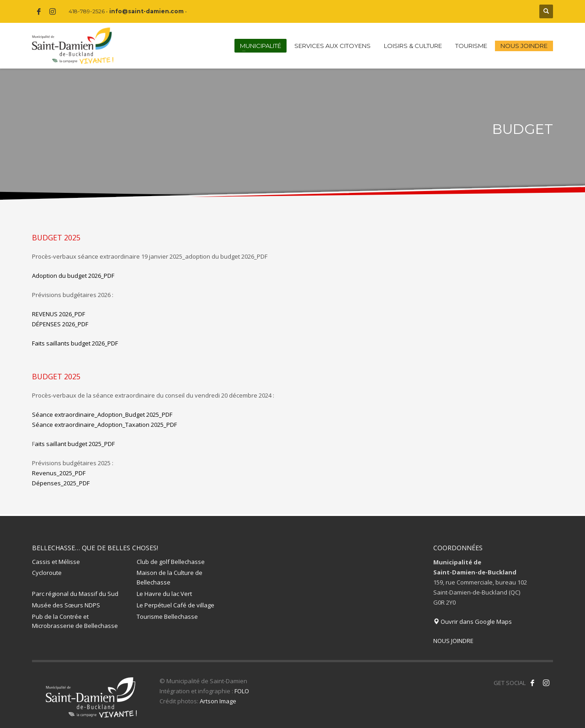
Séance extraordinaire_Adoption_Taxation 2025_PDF (104, 425)
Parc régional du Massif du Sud (75, 594)
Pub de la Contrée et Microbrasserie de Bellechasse (75, 621)
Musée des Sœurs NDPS (66, 605)
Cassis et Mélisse (56, 562)
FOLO (242, 691)
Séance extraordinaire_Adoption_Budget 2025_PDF (102, 414)
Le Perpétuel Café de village (175, 605)
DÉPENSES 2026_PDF (60, 324)
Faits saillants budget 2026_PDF (75, 343)
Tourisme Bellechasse (167, 616)
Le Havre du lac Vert (164, 594)
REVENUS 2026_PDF (58, 314)
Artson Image (218, 701)
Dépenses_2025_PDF (61, 483)
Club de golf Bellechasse (171, 562)
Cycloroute (47, 573)
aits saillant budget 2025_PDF (73, 444)
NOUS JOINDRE (453, 641)
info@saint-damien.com (146, 11)
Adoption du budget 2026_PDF (73, 276)
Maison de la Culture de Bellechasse (170, 577)
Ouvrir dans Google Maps (473, 622)
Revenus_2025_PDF (59, 473)
